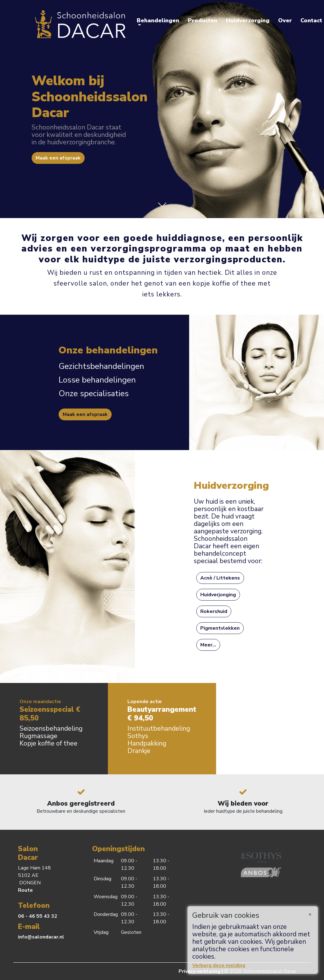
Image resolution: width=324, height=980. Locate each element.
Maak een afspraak (58, 158)
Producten (203, 20)
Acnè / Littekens (220, 578)
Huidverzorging (248, 20)
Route (25, 890)
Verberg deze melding (219, 965)
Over (285, 20)
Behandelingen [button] (158, 20)
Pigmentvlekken (220, 628)
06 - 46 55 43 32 (38, 916)
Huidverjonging (218, 595)
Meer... (208, 645)
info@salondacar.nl (41, 937)
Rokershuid (214, 611)
